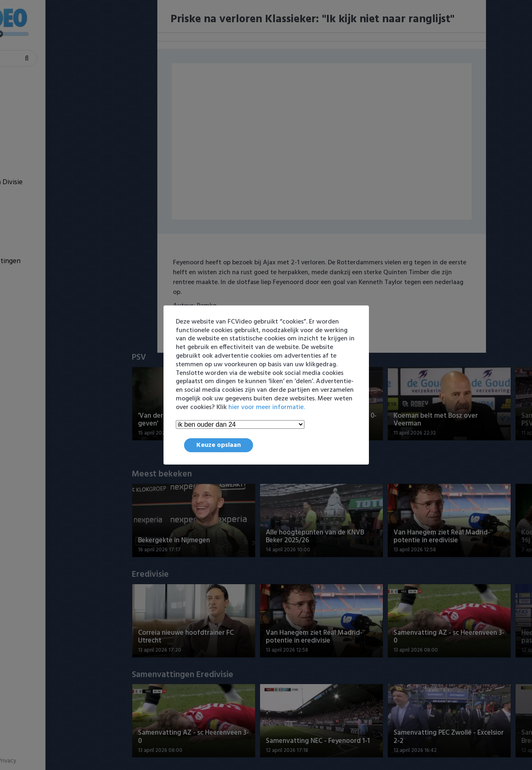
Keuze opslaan (219, 445)
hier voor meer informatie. (267, 407)
